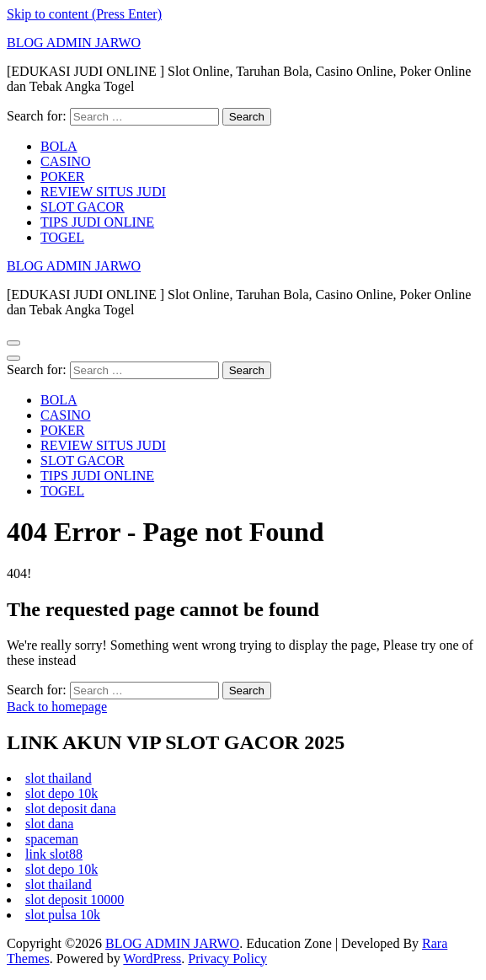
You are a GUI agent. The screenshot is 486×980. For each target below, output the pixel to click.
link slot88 (54, 854)
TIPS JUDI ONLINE (97, 222)
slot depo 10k (61, 793)
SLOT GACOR (83, 207)
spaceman (52, 839)
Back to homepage (57, 707)
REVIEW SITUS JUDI (103, 192)
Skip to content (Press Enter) (84, 14)
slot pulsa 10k (63, 915)
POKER (62, 177)
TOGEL (62, 237)
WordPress (152, 959)
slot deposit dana (71, 809)
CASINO (66, 161)
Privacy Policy (227, 959)
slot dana (49, 824)
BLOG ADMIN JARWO (74, 43)
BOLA (59, 146)
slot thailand (59, 778)
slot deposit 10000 (75, 900)
